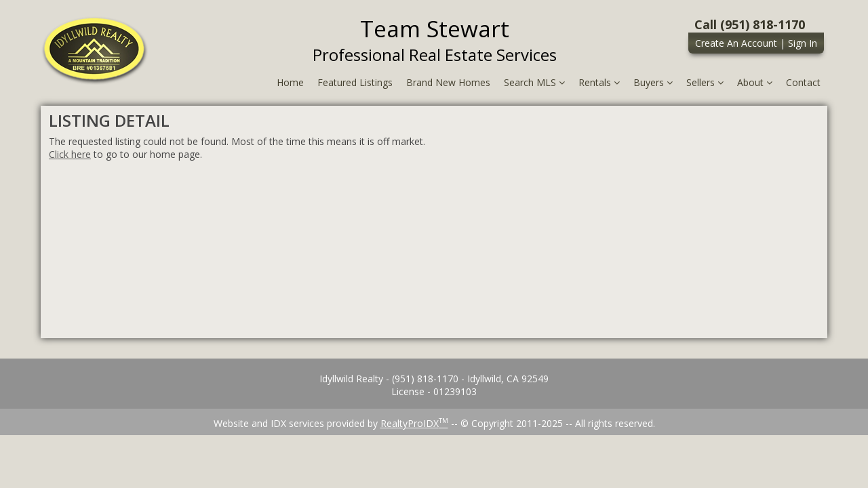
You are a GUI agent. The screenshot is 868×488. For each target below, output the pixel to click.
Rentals (599, 82)
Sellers (705, 82)
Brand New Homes (448, 82)
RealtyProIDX (414, 423)
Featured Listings (355, 82)
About (755, 82)
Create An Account (736, 43)
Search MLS (534, 82)
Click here (70, 154)
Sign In (803, 43)
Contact (803, 82)
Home (290, 82)
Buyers (653, 82)
